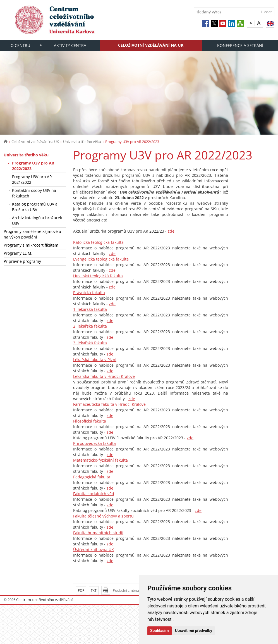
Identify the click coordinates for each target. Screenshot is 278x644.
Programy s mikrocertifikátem (31, 245)
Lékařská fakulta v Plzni (95, 360)
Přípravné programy (22, 261)
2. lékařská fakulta (90, 326)
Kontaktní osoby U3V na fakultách (34, 193)
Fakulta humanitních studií (98, 533)
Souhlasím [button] (160, 631)
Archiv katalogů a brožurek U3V (37, 220)
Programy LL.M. (18, 253)
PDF (81, 591)
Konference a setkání (240, 45)
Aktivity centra (70, 45)
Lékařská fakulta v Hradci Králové (104, 376)
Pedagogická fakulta (92, 477)
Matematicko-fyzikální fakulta (100, 460)
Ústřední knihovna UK (94, 549)
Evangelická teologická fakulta (101, 259)
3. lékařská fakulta (90, 343)
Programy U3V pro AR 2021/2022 (32, 179)
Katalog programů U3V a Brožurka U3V (35, 207)
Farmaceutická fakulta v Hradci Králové (109, 404)
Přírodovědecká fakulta (94, 443)
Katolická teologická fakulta (98, 242)
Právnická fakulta (89, 293)
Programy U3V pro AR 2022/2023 (33, 166)
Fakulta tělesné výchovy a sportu (103, 516)
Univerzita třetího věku (82, 142)
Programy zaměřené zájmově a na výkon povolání (32, 234)
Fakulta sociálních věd (94, 494)
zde (171, 231)
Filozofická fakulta (90, 421)
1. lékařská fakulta (90, 309)
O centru (20, 45)
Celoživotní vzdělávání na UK (151, 45)
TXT (94, 591)
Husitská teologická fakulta (98, 276)
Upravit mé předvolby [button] (194, 631)
